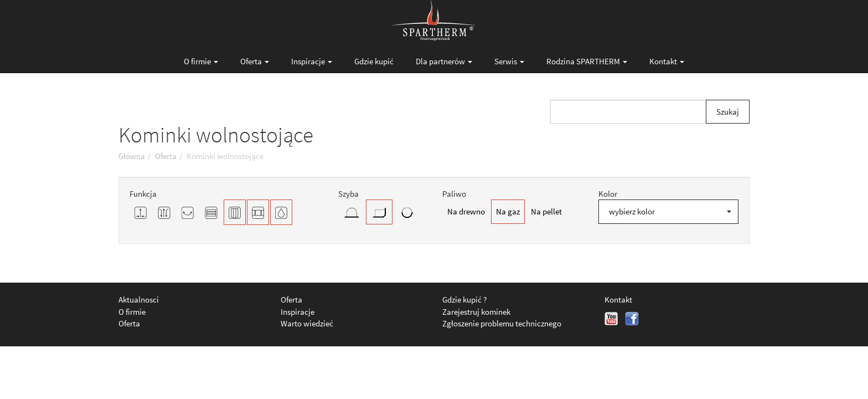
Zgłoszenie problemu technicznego (502, 323)
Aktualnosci (139, 300)
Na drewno (466, 211)
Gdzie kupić (374, 61)
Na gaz (508, 211)
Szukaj (728, 112)
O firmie (201, 61)
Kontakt (667, 61)
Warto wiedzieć (307, 323)
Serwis (509, 61)
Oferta (255, 61)
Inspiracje (312, 61)
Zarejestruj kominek (476, 312)
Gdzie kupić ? (464, 300)
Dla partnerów (444, 61)
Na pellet (546, 211)
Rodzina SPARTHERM (587, 61)
